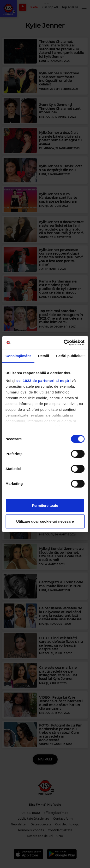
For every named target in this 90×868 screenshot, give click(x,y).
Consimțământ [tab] (18, 356)
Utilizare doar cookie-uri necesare (45, 521)
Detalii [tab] (43, 356)
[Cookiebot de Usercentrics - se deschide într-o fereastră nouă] (64, 343)
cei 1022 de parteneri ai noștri (43, 381)
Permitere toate (45, 505)
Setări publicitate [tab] (71, 356)
